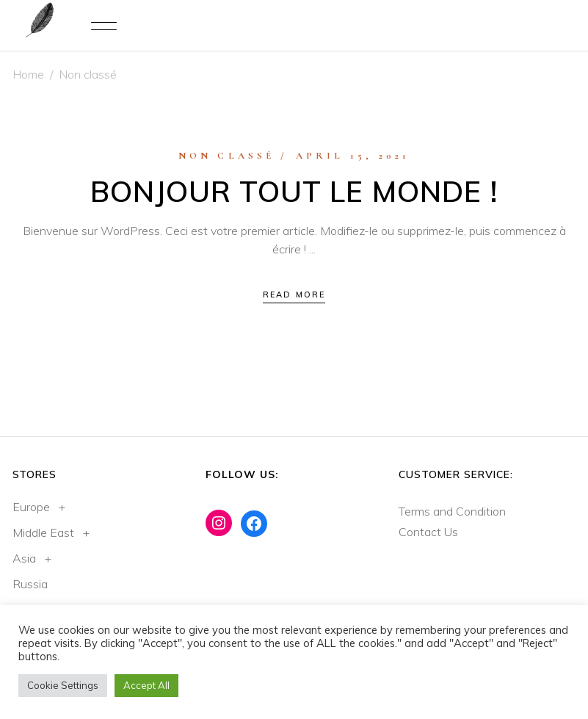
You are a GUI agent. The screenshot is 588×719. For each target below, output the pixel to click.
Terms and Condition (452, 511)
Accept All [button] (146, 685)
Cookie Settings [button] (63, 685)
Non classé (227, 156)
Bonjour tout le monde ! (294, 191)
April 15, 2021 (353, 156)
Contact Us (428, 532)
